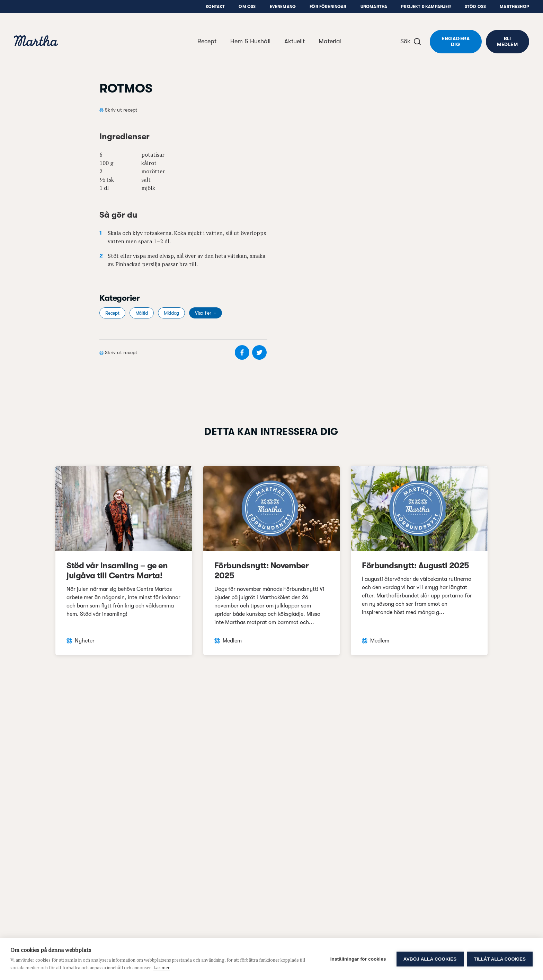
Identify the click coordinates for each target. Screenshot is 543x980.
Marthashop (514, 7)
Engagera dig (456, 41)
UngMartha (374, 7)
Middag (171, 313)
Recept (207, 41)
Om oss (247, 7)
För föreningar (328, 7)
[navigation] (36, 42)
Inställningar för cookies (358, 959)
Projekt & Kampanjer (426, 7)
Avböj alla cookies (430, 959)
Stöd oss (475, 7)
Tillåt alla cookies (500, 959)
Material (330, 41)
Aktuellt (295, 41)
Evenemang (283, 7)
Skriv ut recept (121, 110)
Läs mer (162, 968)
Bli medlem (507, 41)
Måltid (142, 313)
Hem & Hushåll (250, 41)
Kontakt (215, 7)
